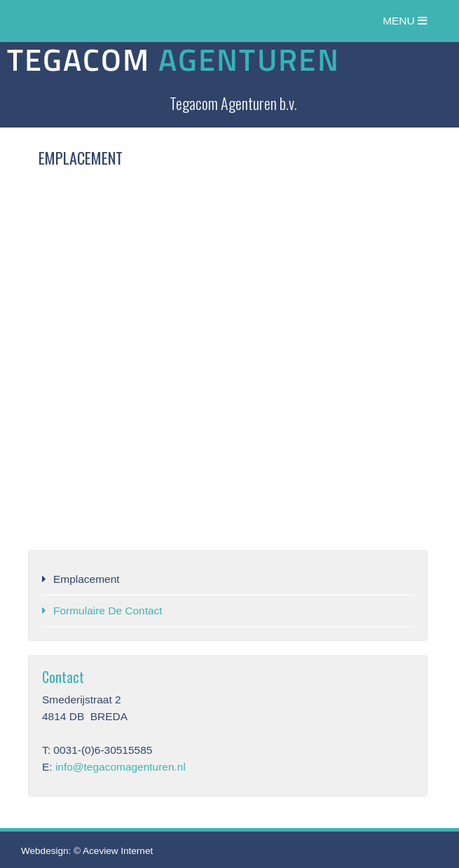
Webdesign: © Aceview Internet (87, 851)
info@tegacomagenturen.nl (121, 767)
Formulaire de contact (108, 611)
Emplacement (87, 579)
